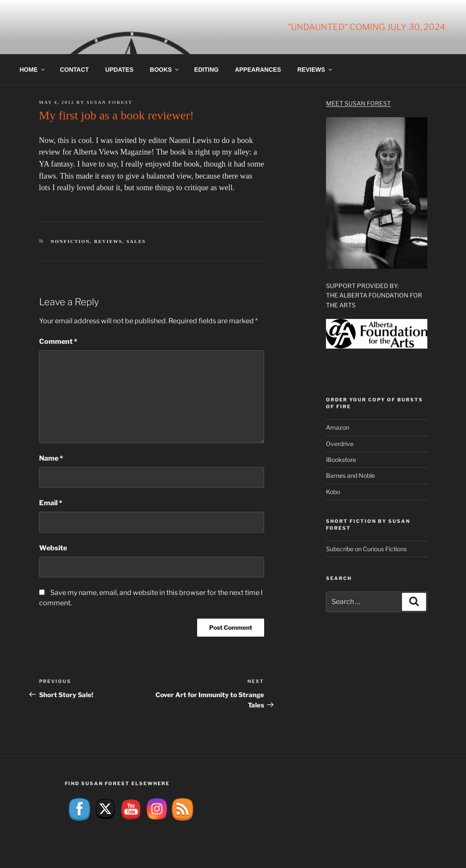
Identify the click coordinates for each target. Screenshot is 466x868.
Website (53, 548)
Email (51, 503)
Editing (206, 70)
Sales (136, 241)
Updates (119, 70)
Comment (58, 341)
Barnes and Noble (350, 475)
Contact (75, 70)
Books (165, 70)
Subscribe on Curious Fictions (366, 549)
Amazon (338, 427)
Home (33, 70)
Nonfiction (70, 241)
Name (51, 458)
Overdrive (340, 444)
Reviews (315, 70)
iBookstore (341, 460)
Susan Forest (109, 102)
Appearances (258, 70)
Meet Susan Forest (358, 103)
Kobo (333, 492)
